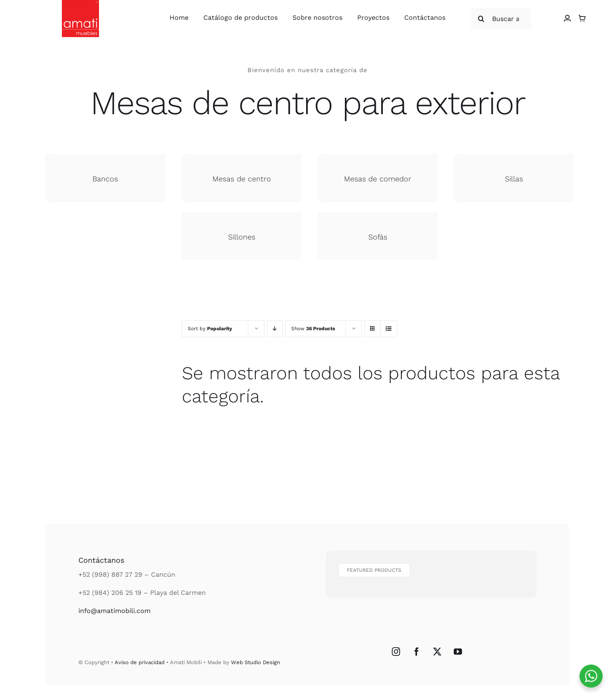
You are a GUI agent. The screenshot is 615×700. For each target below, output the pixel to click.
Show (313, 329)
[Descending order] (275, 329)
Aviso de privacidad (140, 662)
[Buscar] (481, 19)
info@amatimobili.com (114, 611)
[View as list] (389, 329)
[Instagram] (396, 652)
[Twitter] (437, 652)
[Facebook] (417, 652)
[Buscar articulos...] (501, 19)
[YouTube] (458, 652)
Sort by (210, 329)
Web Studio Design (256, 662)
